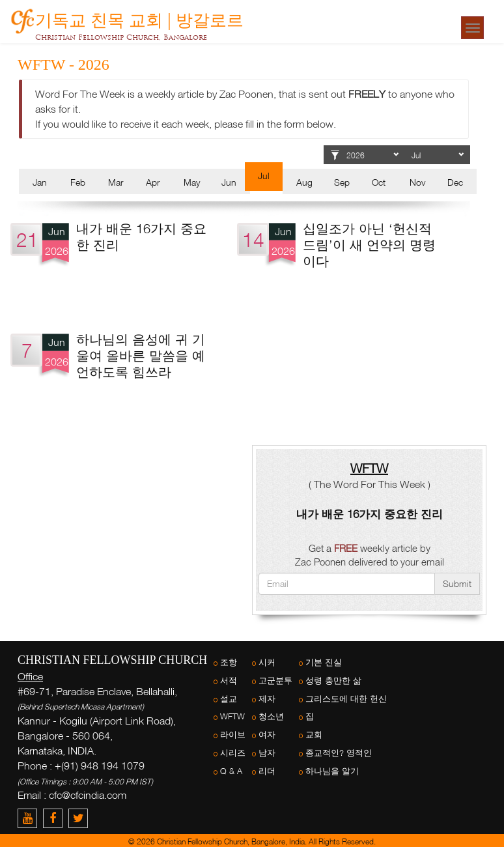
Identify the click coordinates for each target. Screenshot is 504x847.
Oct (379, 182)
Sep (342, 182)
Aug (304, 182)
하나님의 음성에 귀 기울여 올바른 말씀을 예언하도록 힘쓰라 (141, 355)
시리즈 (233, 753)
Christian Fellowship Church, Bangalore (121, 37)
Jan (40, 182)
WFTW (232, 716)
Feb (78, 182)
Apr (153, 182)
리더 (267, 771)
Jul (264, 176)
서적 (229, 681)
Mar (116, 182)
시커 (267, 662)
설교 (229, 699)
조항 (229, 662)
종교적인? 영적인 (339, 753)
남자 (267, 753)
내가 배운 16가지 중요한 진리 (370, 514)
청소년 (271, 716)
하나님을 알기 (332, 771)
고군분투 (275, 681)
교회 (314, 735)
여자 (267, 735)
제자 (267, 699)
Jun (229, 182)
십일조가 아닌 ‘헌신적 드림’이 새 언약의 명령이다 (369, 244)
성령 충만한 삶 (333, 681)
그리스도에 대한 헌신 (346, 699)
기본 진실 (324, 662)
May (192, 182)
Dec (455, 182)
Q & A (231, 771)
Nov (417, 182)
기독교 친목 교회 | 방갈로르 (139, 18)
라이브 (233, 735)
